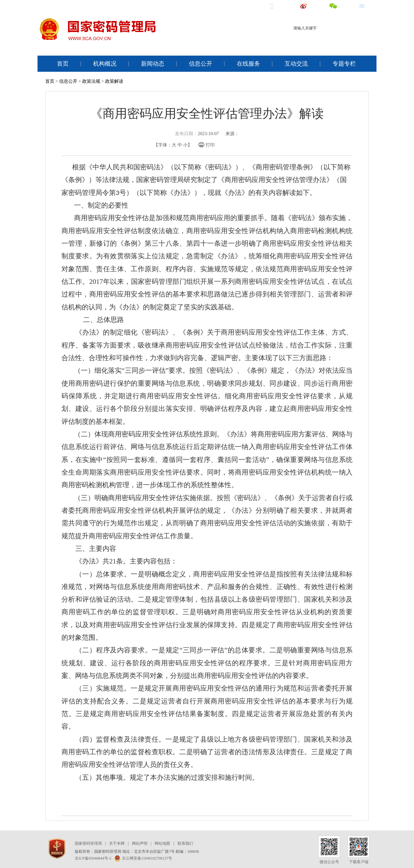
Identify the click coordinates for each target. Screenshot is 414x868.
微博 (310, 6)
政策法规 (91, 81)
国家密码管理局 (88, 843)
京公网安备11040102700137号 (143, 858)
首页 (63, 64)
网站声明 (140, 843)
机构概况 (105, 64)
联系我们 (185, 843)
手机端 (280, 6)
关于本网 (117, 843)
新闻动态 (153, 64)
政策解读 (114, 81)
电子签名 (359, 40)
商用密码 (317, 40)
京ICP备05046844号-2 (93, 858)
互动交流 (296, 64)
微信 (339, 6)
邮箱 (368, 6)
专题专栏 (344, 64)
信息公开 (201, 64)
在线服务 (248, 64)
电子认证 (338, 40)
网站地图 (162, 843)
